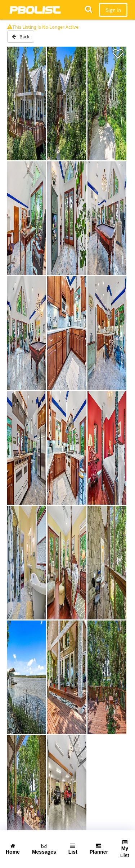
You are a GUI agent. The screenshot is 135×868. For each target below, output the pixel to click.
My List (125, 849)
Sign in (113, 10)
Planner (99, 849)
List (73, 849)
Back (21, 37)
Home (13, 849)
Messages (44, 849)
